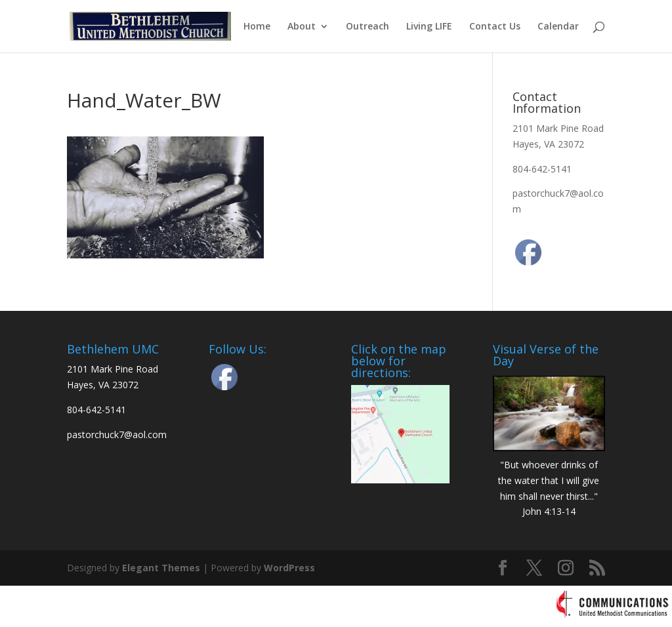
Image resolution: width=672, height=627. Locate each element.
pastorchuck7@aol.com (117, 435)
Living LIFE (429, 27)
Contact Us (495, 27)
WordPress (289, 568)
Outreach (367, 27)
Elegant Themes (161, 568)
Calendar (558, 27)
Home (257, 27)
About (302, 27)
